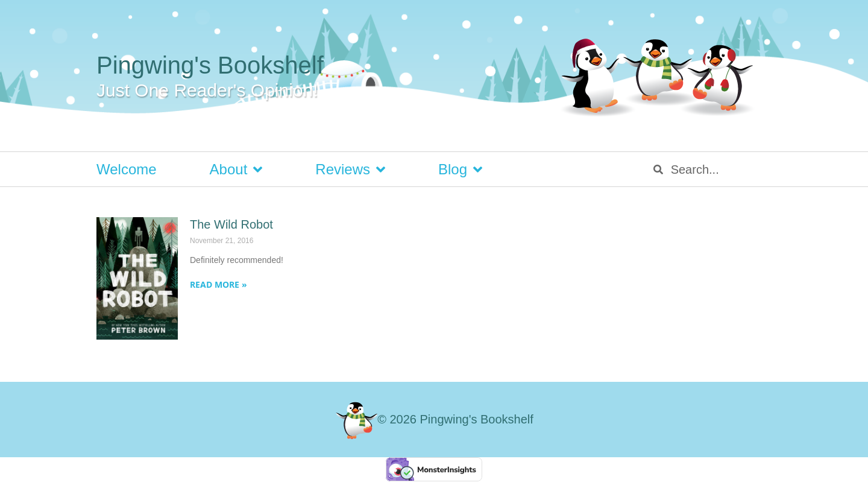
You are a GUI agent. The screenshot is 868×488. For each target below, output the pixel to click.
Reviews (350, 170)
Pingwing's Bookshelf (210, 65)
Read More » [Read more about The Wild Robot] (219, 284)
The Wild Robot (231, 224)
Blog (460, 170)
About (236, 170)
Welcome (127, 169)
